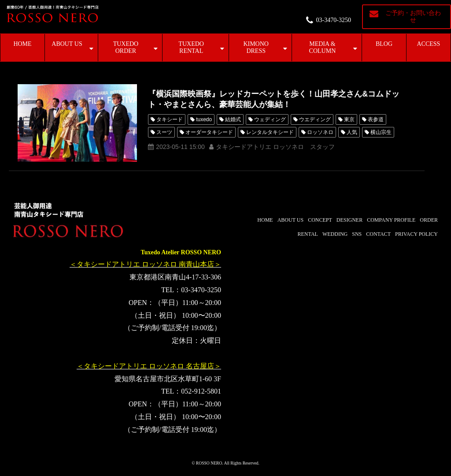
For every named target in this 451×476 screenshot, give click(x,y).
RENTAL (308, 234)
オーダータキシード (209, 132)
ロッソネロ (320, 132)
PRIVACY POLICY (416, 234)
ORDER (429, 220)
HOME (22, 44)
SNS (357, 234)
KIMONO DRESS (256, 47)
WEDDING (335, 234)
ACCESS (429, 44)
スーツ (164, 132)
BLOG (384, 44)
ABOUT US (67, 44)
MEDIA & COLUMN (323, 47)
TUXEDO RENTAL (191, 47)
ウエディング (315, 119)
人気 (352, 132)
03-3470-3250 (334, 20)
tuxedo (204, 119)
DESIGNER (349, 220)
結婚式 (233, 119)
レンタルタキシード (270, 132)
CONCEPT (320, 220)
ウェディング (270, 119)
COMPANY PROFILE (391, 220)
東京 (349, 119)
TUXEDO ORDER (126, 47)
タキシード (170, 119)
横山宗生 (381, 132)
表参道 (376, 119)
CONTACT (378, 234)
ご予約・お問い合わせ (413, 17)
